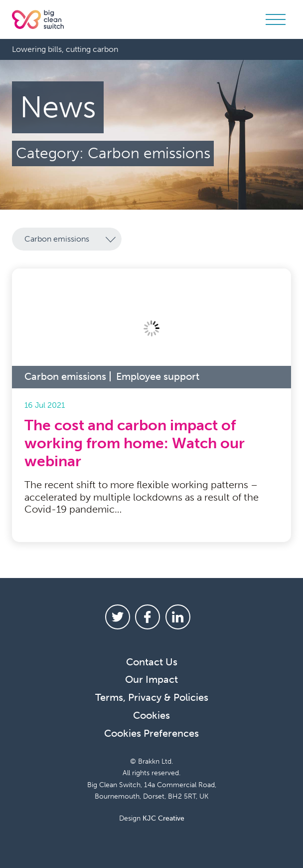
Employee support (158, 376)
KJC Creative (163, 818)
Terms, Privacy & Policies (152, 697)
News (58, 107)
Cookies (151, 715)
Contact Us (152, 661)
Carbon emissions (65, 376)
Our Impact (151, 679)
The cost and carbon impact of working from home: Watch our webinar (135, 443)
